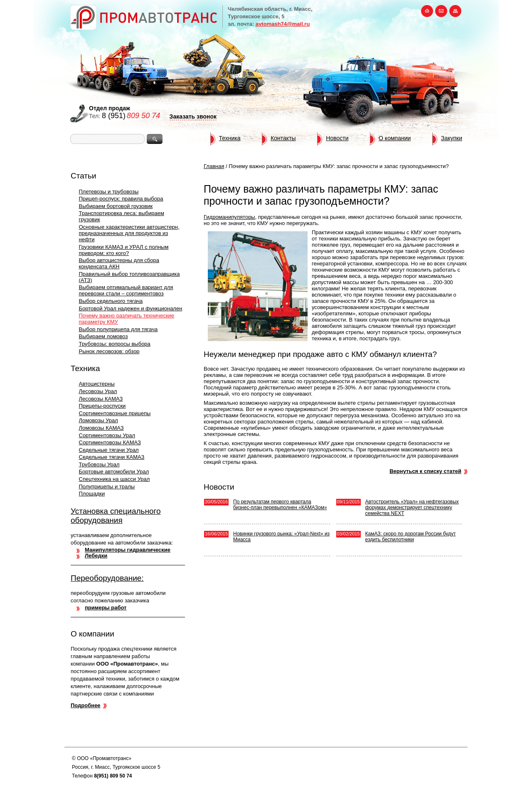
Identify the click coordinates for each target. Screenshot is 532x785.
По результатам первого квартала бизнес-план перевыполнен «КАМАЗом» (280, 505)
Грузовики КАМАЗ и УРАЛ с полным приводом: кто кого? (124, 250)
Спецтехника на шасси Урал (115, 479)
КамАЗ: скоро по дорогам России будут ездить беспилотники (411, 537)
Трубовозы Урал (99, 464)
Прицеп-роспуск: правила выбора (121, 199)
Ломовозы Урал (99, 420)
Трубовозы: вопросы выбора (115, 344)
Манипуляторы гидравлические (128, 550)
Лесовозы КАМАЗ (101, 399)
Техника (230, 138)
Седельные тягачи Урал (109, 450)
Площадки (92, 494)
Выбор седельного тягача (111, 301)
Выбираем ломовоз (103, 336)
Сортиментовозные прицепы (115, 413)
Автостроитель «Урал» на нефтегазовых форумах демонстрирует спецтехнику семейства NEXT (412, 508)
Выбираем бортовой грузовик (116, 206)
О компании (395, 138)
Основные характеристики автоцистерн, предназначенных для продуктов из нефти (129, 233)
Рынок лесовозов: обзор (109, 351)
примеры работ (106, 608)
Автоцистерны (97, 384)
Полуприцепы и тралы (107, 487)
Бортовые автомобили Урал (114, 472)
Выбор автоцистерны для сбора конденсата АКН (119, 263)
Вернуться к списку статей (425, 471)
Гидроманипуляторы (229, 217)
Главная (214, 166)
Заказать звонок (193, 116)
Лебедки (96, 556)
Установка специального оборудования (116, 516)
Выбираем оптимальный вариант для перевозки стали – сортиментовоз (126, 290)
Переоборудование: (107, 578)
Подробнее (86, 705)
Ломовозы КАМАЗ (101, 428)
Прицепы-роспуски (102, 406)
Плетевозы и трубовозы (109, 192)
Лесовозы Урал (98, 391)
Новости (337, 138)
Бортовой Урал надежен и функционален (131, 308)
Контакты (283, 138)
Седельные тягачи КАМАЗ (112, 457)
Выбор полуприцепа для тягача (118, 329)
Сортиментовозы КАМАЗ (110, 442)
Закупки (452, 138)
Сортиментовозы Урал (107, 435)
